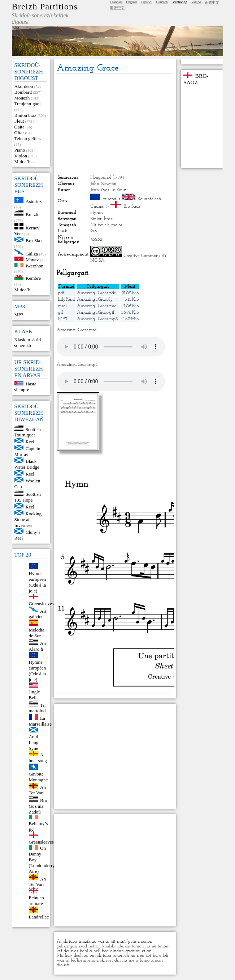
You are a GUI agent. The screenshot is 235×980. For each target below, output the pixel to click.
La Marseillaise (40, 721)
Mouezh (22, 98)
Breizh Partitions (45, 7)
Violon (21, 156)
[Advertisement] (115, 124)
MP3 (19, 315)
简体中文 (117, 7)
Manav (32, 260)
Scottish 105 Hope (28, 497)
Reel (30, 442)
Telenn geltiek (28, 138)
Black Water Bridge (27, 464)
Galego (196, 2)
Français (116, 2)
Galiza (32, 254)
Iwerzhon (34, 265)
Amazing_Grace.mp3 (97, 319)
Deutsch (162, 2)
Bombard (23, 92)
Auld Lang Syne (34, 742)
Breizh (32, 214)
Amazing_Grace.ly (95, 299)
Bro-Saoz (132, 206)
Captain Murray (27, 451)
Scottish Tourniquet (28, 432)
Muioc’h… (25, 162)
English (132, 2)
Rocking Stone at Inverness (28, 519)
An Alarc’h (37, 646)
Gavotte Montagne (38, 777)
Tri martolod (37, 708)
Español (147, 2)
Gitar (19, 133)
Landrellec (39, 917)
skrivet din (111, 960)
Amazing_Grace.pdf (96, 293)
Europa (110, 199)
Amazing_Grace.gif (96, 312)
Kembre (33, 278)
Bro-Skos (34, 240)
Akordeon (24, 86)
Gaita (19, 127)
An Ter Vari (37, 790)
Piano (20, 150)
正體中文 (212, 2)
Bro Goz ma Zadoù (38, 806)
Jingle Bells (34, 695)
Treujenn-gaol (28, 104)
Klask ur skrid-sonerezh (29, 343)
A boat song (38, 758)
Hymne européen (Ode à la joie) (38, 582)
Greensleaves (41, 842)
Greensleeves (41, 603)
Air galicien (38, 614)
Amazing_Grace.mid (97, 306)
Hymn (97, 213)
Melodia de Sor (37, 633)
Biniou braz (25, 115)
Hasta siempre (25, 387)
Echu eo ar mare (36, 901)
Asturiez (34, 201)
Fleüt (19, 121)
